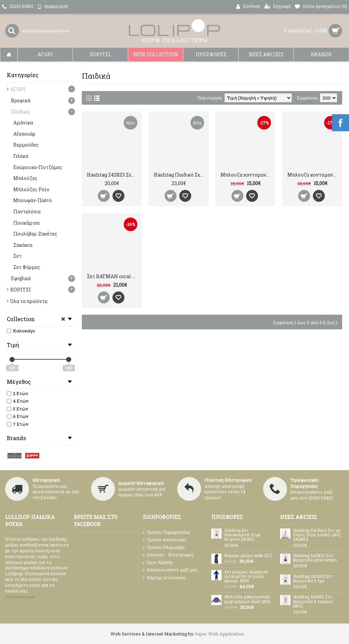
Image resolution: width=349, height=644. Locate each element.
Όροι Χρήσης (158, 563)
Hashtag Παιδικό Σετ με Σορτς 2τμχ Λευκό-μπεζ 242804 (180, 175)
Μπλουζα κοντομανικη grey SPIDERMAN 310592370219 (313, 175)
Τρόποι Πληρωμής (164, 547)
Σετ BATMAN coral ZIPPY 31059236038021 (113, 276)
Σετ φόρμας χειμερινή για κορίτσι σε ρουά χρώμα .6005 (246, 576)
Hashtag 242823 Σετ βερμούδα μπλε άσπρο (113, 175)
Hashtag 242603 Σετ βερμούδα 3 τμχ (313, 579)
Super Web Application (219, 634)
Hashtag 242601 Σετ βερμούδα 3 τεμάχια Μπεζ (313, 601)
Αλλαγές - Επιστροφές (168, 555)
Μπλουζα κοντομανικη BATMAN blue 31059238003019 (247, 175)
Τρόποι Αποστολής (165, 540)
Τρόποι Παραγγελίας (167, 533)
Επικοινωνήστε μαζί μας (170, 570)
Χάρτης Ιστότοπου (164, 578)
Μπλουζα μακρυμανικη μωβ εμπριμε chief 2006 (247, 599)
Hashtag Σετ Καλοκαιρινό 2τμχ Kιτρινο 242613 (242, 535)
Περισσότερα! (20, 597)
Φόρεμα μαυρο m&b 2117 (248, 556)
